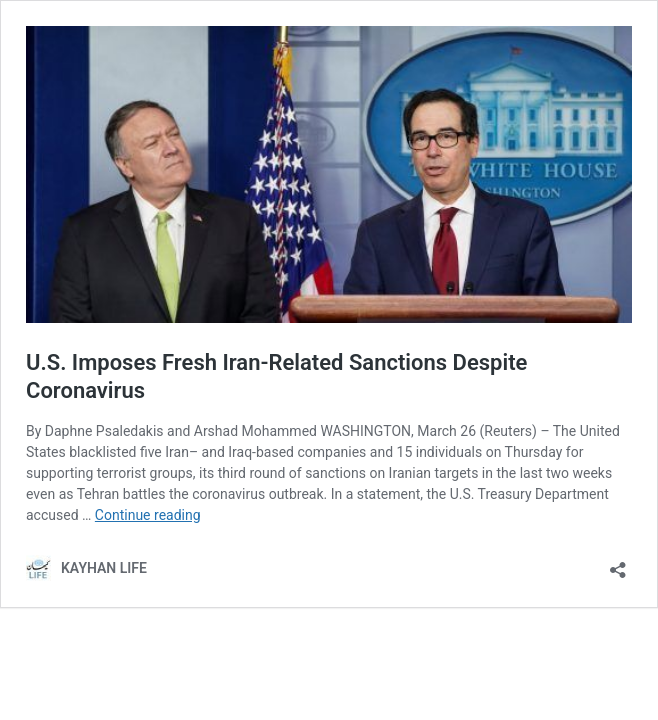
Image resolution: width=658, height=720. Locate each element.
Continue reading (148, 515)
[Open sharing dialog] (618, 563)
